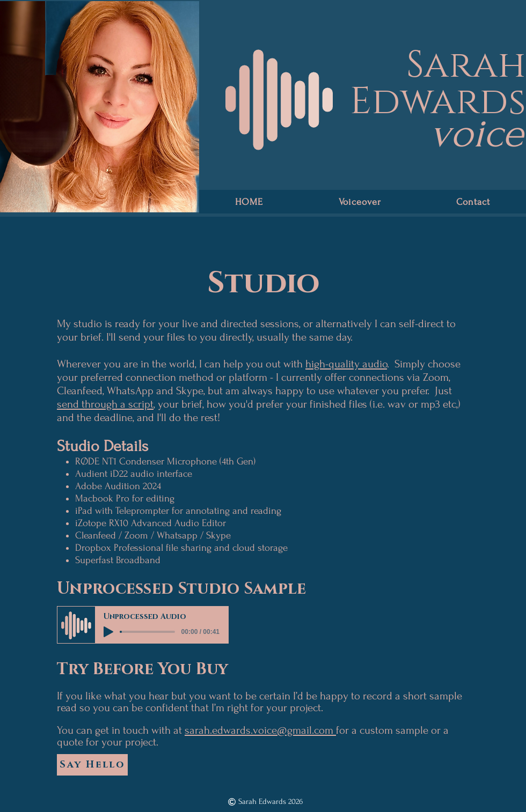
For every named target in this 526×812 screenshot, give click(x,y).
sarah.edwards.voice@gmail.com (260, 730)
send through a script (105, 404)
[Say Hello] (92, 765)
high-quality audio (346, 364)
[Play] (108, 632)
